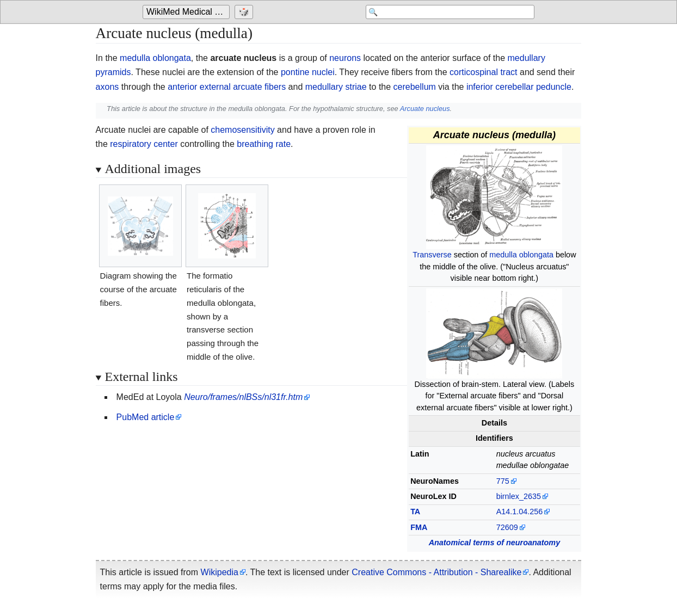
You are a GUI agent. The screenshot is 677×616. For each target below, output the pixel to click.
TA (415, 512)
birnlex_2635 (519, 496)
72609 (507, 527)
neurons (345, 58)
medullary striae (336, 87)
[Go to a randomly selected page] (245, 12)
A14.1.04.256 (520, 512)
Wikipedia (220, 572)
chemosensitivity (242, 130)
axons (107, 87)
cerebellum (415, 87)
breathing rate (264, 144)
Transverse (432, 255)
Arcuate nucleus (425, 109)
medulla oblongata (155, 58)
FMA (419, 527)
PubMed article (146, 417)
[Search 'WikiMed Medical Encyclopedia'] (447, 12)
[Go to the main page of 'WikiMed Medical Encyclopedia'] (187, 12)
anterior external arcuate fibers (227, 87)
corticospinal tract (484, 72)
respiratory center (144, 144)
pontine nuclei (308, 72)
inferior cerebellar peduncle (519, 87)
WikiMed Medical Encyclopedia (188, 12)
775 (503, 481)
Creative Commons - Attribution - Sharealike (436, 572)
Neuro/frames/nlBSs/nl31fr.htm (243, 397)
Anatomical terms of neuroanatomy (495, 543)
